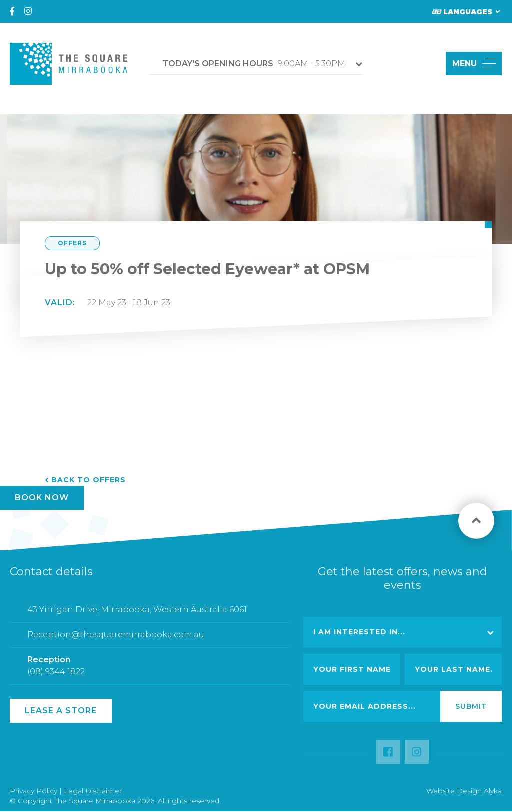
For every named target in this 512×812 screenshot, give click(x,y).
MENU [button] (474, 63)
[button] (427, 63)
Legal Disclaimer (93, 791)
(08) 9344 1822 (56, 676)
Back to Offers (89, 480)
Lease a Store (61, 711)
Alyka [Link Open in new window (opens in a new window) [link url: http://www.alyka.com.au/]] (493, 791)
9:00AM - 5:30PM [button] (254, 63)
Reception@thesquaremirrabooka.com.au (116, 639)
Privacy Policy (34, 791)
